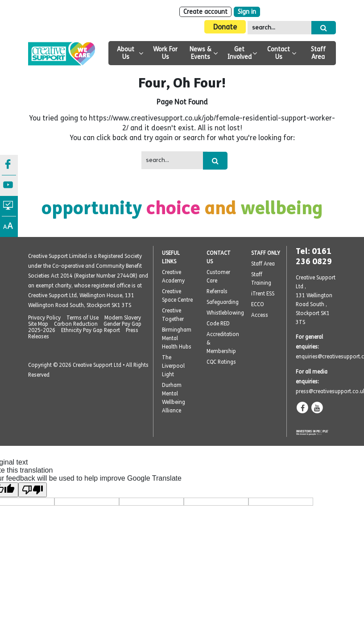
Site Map (38, 324)
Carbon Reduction (76, 324)
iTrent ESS (263, 294)
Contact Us (279, 53)
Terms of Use (83, 318)
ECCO (258, 304)
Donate (225, 27)
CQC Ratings (221, 362)
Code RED (218, 324)
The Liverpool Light (173, 366)
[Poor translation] (33, 490)
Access (260, 315)
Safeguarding (223, 302)
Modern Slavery (123, 318)
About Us (126, 53)
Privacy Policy (44, 318)
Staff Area (318, 53)
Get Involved (240, 53)
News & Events (201, 53)
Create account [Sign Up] (205, 12)
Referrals (217, 291)
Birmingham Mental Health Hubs (177, 338)
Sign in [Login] (247, 12)
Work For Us (165, 53)
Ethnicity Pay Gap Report (91, 330)
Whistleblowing (225, 313)
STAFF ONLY (266, 253)
